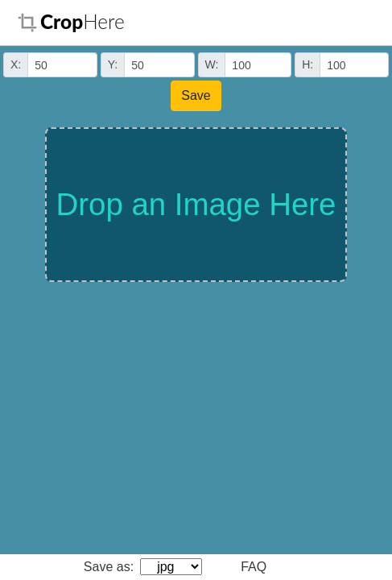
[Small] (62, 65)
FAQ (254, 567)
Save (196, 95)
